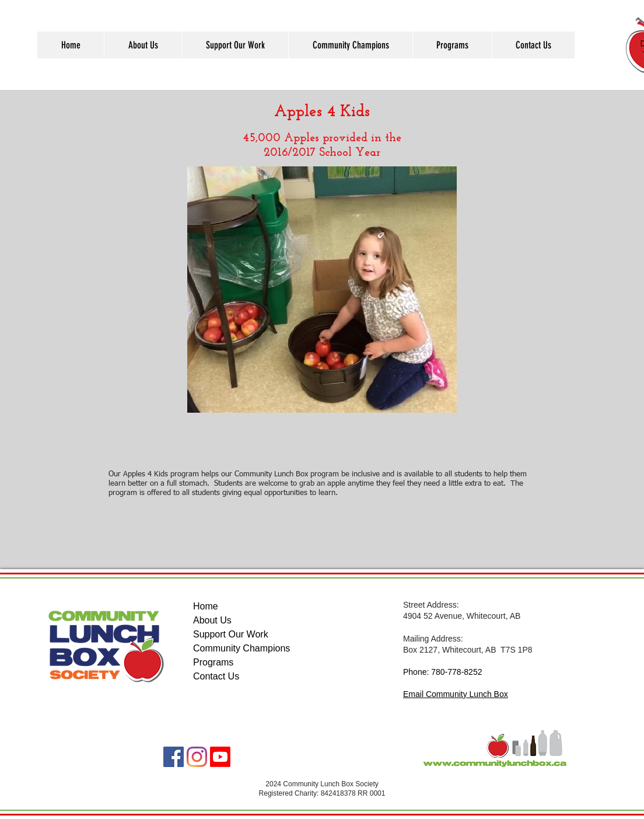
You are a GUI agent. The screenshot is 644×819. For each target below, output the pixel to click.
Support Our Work (231, 634)
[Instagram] (197, 757)
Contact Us (216, 676)
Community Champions (242, 648)
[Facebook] (174, 757)
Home (206, 606)
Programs (213, 662)
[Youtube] (220, 757)
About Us (212, 620)
